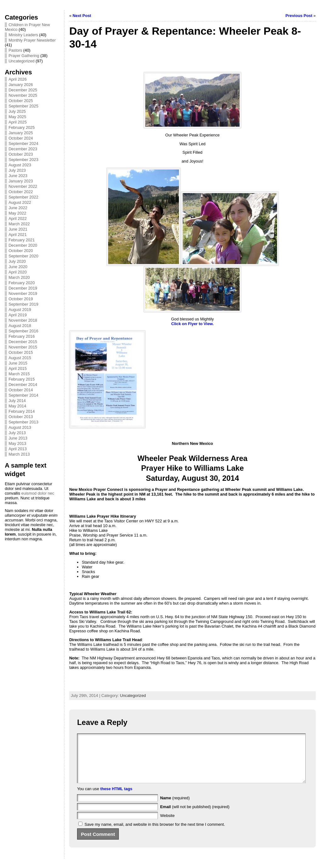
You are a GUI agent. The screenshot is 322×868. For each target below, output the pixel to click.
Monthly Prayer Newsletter (32, 40)
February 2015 (22, 379)
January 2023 (21, 181)
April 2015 (18, 368)
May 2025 (17, 117)
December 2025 (23, 90)
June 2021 (18, 229)
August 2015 (20, 358)
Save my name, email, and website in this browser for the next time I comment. (155, 834)
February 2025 (22, 127)
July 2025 (17, 111)
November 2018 (23, 320)
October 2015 (21, 352)
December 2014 (23, 385)
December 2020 (23, 245)
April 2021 (18, 235)
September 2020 (23, 256)
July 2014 (17, 401)
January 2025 (21, 133)
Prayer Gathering (24, 56)
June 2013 (18, 438)
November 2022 (23, 186)
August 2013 (20, 427)
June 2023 (18, 176)
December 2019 (23, 288)
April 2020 (18, 272)
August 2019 (20, 310)
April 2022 (18, 218)
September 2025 (23, 106)
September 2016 (23, 331)
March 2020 (19, 277)
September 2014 (23, 395)
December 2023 (23, 149)
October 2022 (21, 192)
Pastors (15, 50)
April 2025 (18, 122)
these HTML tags (116, 798)
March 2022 (19, 224)
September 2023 (23, 160)
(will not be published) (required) (195, 816)
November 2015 (23, 347)
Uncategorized (22, 61)
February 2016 (22, 336)
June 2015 (18, 363)
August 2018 (20, 326)
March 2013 (19, 454)
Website (167, 825)
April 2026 (18, 79)
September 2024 (23, 144)
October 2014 (21, 390)
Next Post (82, 16)
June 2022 (18, 208)
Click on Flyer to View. (192, 324)
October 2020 (21, 251)
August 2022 (20, 202)
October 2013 (21, 417)
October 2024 (21, 138)
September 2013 (23, 422)
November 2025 (23, 95)
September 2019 (23, 304)
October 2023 (21, 154)
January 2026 (21, 85)
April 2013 (18, 449)
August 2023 (20, 165)
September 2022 (23, 197)
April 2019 (18, 315)
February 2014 (22, 411)
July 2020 (17, 261)
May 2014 (17, 406)
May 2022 (17, 213)
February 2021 (22, 240)
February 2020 (22, 283)
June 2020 (18, 267)
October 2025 (21, 101)
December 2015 (23, 342)
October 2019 (21, 299)
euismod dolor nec (38, 493)
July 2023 (17, 170)
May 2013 (17, 443)
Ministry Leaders (23, 35)
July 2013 (17, 433)
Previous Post (299, 16)
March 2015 (19, 374)
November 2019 (23, 293)
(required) (175, 807)
